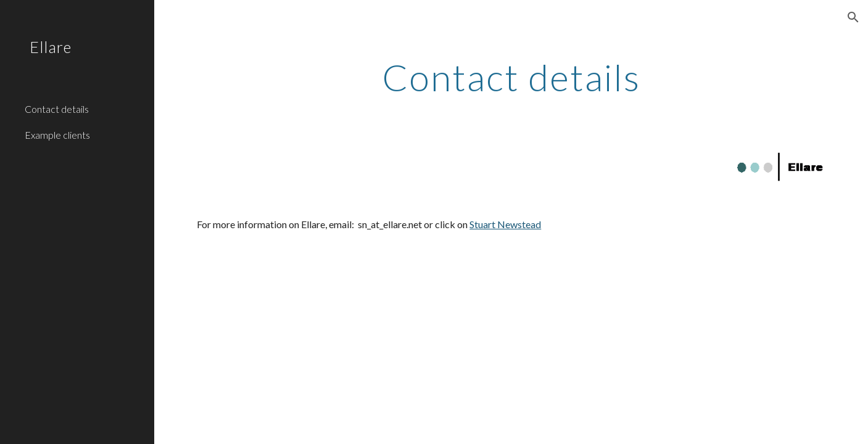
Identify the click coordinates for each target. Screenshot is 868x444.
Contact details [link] (57, 109)
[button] (853, 17)
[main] (511, 77)
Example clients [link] (57, 135)
